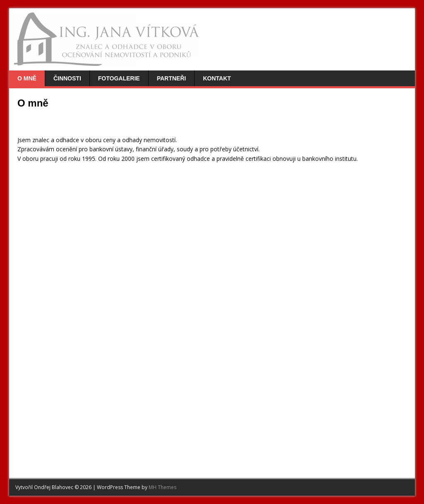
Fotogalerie (119, 78)
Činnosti (67, 78)
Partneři (172, 78)
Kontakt (217, 78)
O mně (27, 78)
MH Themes (163, 487)
